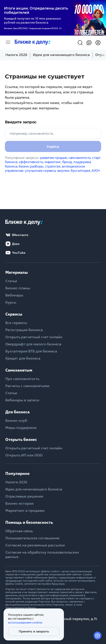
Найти (53, 147)
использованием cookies (25, 623)
